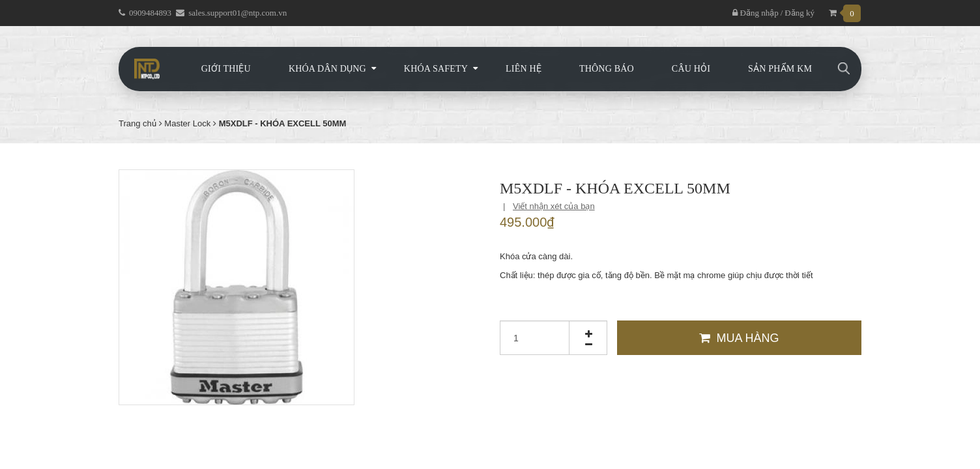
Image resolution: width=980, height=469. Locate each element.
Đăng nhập (755, 13)
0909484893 (150, 13)
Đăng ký (800, 13)
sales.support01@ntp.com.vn (238, 13)
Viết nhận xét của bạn (554, 206)
